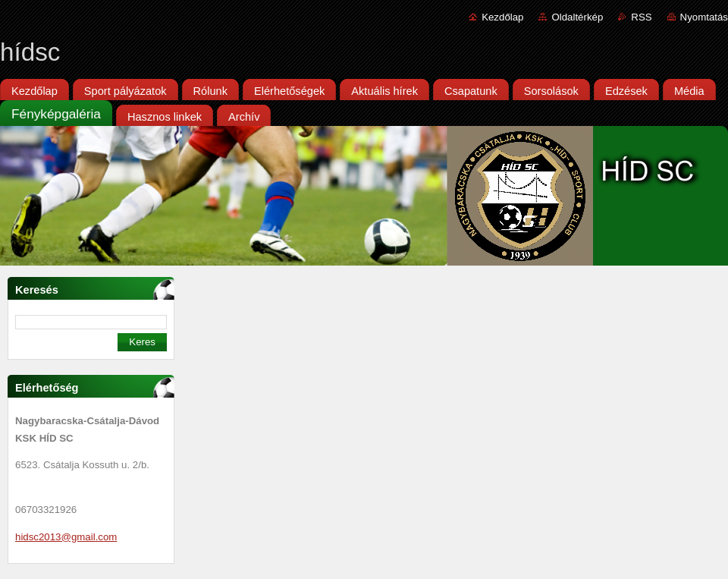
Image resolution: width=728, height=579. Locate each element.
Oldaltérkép (577, 17)
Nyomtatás (704, 17)
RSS (641, 17)
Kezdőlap (502, 17)
